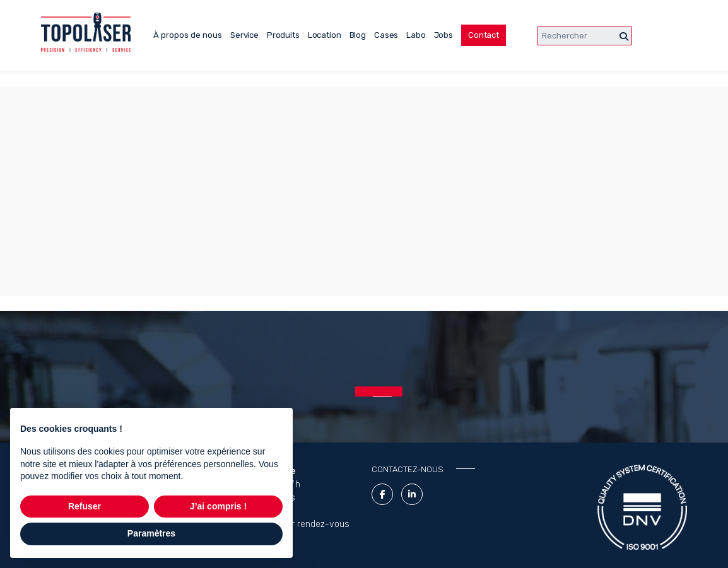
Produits (283, 35)
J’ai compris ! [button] (218, 506)
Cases (386, 35)
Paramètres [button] (151, 533)
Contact (484, 35)
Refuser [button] (85, 506)
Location (325, 35)
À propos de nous (188, 35)
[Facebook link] (382, 494)
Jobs (443, 35)
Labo (416, 35)
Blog (358, 35)
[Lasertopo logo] (86, 32)
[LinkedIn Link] (412, 494)
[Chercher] (624, 37)
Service (244, 35)
